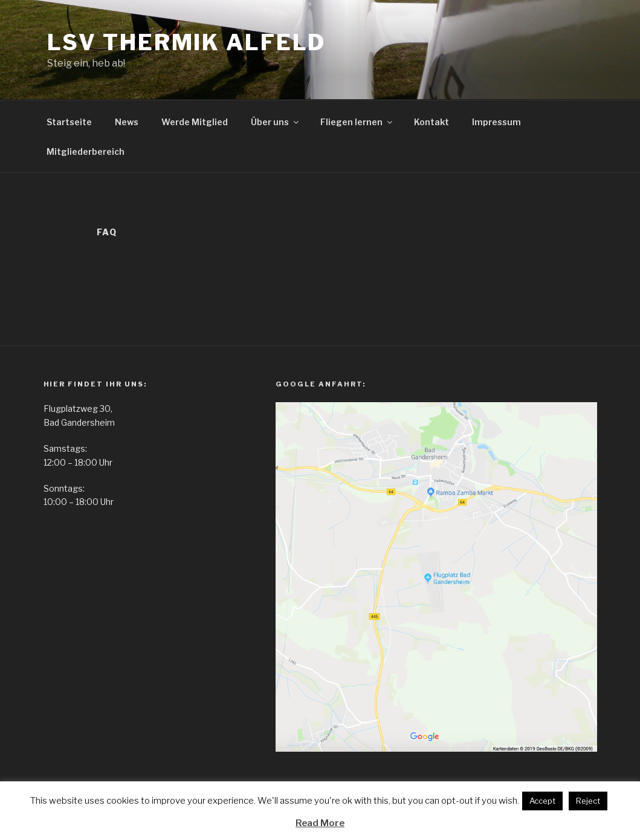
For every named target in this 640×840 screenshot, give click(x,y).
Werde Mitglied (195, 122)
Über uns (276, 122)
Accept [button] (542, 801)
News (127, 122)
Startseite (69, 122)
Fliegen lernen (357, 122)
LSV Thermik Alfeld (187, 42)
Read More (320, 823)
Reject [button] (588, 801)
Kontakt (432, 122)
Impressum (496, 122)
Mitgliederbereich (86, 151)
